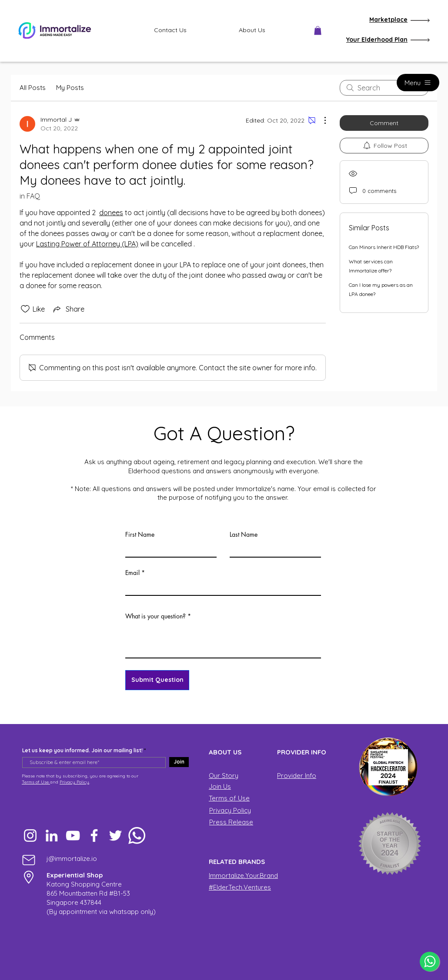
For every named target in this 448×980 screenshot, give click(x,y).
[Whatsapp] (137, 835)
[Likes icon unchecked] (25, 309)
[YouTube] (73, 835)
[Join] (179, 762)
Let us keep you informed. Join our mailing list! (82, 751)
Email (132, 573)
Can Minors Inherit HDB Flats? (384, 247)
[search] (384, 88)
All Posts (33, 88)
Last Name (244, 535)
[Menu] (418, 83)
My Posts (70, 88)
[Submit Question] (157, 680)
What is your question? (155, 616)
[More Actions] (321, 120)
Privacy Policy (74, 782)
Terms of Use (36, 782)
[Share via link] (68, 309)
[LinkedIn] (52, 835)
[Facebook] (94, 835)
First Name (140, 535)
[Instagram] (30, 835)
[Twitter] (115, 835)
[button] (318, 30)
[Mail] (29, 860)
